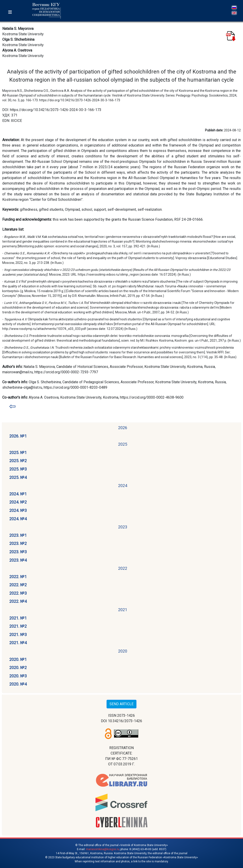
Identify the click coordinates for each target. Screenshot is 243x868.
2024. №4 (18, 519)
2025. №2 (18, 461)
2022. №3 (18, 593)
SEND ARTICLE (121, 704)
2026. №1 (18, 436)
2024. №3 (18, 510)
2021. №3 (18, 635)
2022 (123, 568)
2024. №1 (18, 494)
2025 (123, 444)
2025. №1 (18, 453)
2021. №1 (18, 618)
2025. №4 (18, 477)
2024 (123, 486)
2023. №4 (18, 560)
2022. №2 (18, 585)
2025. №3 (18, 469)
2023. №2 (18, 543)
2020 (123, 651)
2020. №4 (18, 684)
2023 (123, 527)
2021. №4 (18, 643)
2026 (123, 428)
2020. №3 (18, 676)
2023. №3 (18, 552)
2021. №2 (18, 626)
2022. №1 (18, 577)
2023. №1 (18, 535)
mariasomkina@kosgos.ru (103, 849)
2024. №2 (18, 502)
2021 (123, 610)
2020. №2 (18, 668)
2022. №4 (18, 601)
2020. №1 (18, 659)
